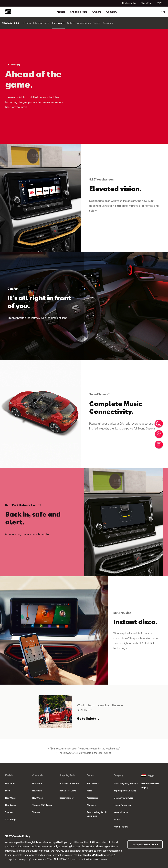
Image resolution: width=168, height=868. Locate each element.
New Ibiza (10, 783)
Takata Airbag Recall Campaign (97, 814)
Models (9, 775)
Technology (61, 23)
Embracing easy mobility (126, 783)
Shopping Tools (67, 775)
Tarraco (9, 812)
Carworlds (37, 775)
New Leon (37, 783)
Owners (90, 775)
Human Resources (122, 805)
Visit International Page (150, 786)
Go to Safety (88, 718)
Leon (8, 791)
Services (111, 23)
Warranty (91, 805)
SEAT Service (93, 783)
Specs (100, 23)
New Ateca (10, 798)
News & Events (121, 812)
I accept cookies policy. (145, 844)
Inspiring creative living (125, 791)
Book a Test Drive (68, 791)
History (117, 819)
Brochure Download (69, 783)
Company (119, 775)
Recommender (67, 798)
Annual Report (121, 827)
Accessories (87, 23)
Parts (89, 791)
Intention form (44, 23)
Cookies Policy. (92, 855)
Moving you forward (124, 798)
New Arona (11, 805)
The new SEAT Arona (42, 805)
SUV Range (11, 819)
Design (30, 23)
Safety (74, 23)
